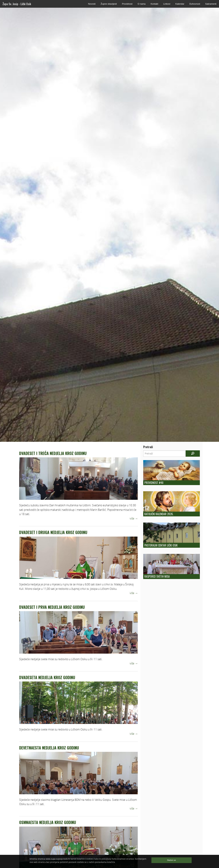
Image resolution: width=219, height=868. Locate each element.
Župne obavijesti (109, 4)
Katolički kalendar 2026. (159, 514)
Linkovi (167, 4)
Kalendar (180, 4)
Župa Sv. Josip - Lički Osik (17, 4)
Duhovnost (195, 4)
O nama (141, 4)
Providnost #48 (154, 483)
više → (134, 518)
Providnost (127, 4)
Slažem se (172, 860)
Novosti (92, 4)
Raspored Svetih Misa (157, 576)
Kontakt (154, 4)
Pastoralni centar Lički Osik (161, 545)
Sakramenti (211, 4)
